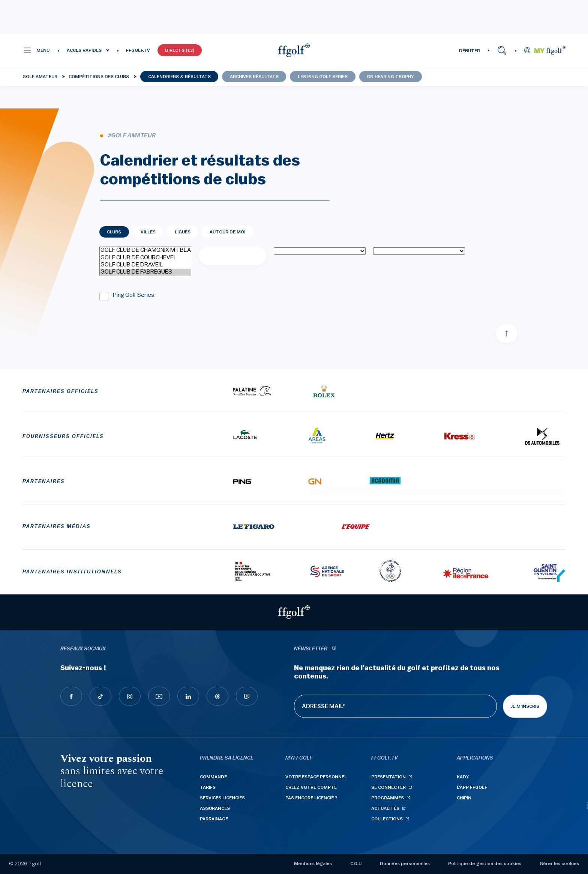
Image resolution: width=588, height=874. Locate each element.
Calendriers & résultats (179, 77)
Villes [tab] (148, 232)
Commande (213, 777)
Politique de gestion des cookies (485, 863)
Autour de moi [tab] (227, 232)
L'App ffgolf (472, 787)
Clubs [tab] (114, 232)
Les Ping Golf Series (323, 77)
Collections (387, 819)
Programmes (388, 798)
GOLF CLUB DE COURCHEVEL (145, 258)
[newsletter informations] (334, 649)
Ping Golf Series (133, 295)
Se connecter (388, 787)
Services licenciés (222, 798)
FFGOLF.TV (138, 50)
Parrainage (214, 819)
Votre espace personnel (316, 777)
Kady (463, 777)
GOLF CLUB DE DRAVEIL (145, 265)
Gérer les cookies (559, 863)
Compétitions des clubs (99, 77)
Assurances (215, 808)
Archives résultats (254, 77)
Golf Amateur (40, 77)
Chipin (464, 798)
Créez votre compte (311, 787)
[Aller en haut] (507, 334)
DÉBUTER (469, 51)
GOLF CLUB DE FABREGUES (145, 272)
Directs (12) (180, 50)
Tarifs (208, 787)
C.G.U (356, 863)
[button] (36, 50)
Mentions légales (313, 863)
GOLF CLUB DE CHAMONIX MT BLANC (145, 250)
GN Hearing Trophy (390, 77)
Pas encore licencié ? (311, 798)
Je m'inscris (525, 706)
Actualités (385, 808)
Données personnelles (405, 863)
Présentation (388, 777)
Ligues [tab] (183, 232)
